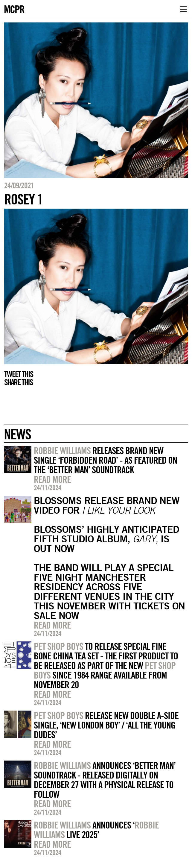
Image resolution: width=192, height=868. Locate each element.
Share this (18, 382)
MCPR (14, 9)
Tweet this (19, 374)
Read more (52, 479)
